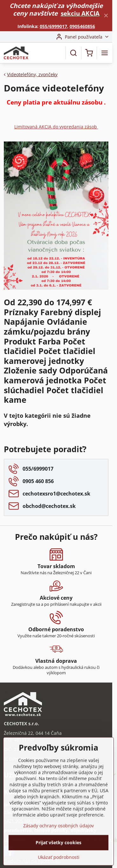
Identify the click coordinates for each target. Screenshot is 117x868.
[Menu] (105, 53)
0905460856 (82, 26)
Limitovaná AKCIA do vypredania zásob (56, 127)
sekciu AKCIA (80, 13)
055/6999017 (53, 26)
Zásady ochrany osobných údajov (59, 847)
